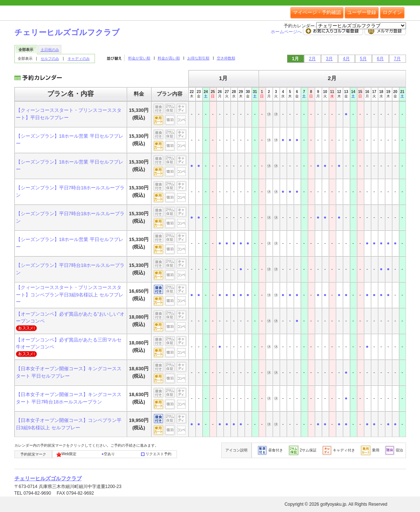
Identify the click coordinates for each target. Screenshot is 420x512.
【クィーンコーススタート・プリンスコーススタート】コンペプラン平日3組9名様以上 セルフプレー (70, 295)
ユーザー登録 (362, 12)
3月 (329, 59)
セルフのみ (50, 59)
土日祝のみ (50, 50)
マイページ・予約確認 (317, 12)
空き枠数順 (226, 58)
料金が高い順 (169, 58)
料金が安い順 (139, 58)
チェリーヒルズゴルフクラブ (67, 32)
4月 (346, 59)
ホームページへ (287, 32)
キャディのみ (79, 59)
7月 (397, 59)
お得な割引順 (198, 58)
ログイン (392, 12)
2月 (312, 59)
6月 (380, 59)
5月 (363, 59)
